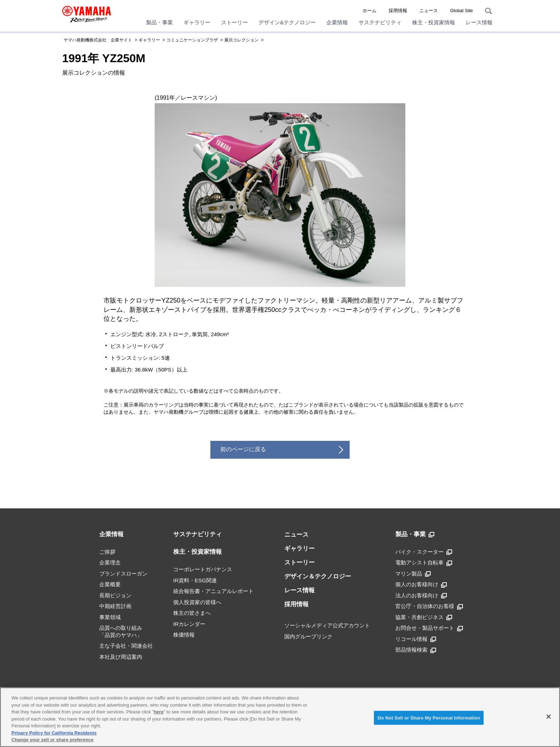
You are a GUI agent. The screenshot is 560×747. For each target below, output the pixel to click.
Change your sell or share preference (52, 740)
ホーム (369, 11)
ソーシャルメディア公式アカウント (327, 625)
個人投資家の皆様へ (197, 602)
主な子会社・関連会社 (126, 646)
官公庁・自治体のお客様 (429, 606)
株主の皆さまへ (192, 613)
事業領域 (110, 617)
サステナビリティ (380, 22)
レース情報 (479, 22)
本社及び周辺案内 (121, 657)
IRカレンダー (189, 624)
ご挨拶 (107, 552)
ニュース (429, 11)
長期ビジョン (115, 595)
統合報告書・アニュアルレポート (213, 591)
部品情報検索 (416, 650)
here (158, 712)
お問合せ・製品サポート (429, 628)
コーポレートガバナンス (203, 569)
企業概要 (110, 584)
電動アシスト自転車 (424, 563)
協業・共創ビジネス (424, 617)
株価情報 (184, 635)
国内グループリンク (308, 636)
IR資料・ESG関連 (195, 580)
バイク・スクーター (424, 552)
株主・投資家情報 (434, 22)
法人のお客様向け (421, 596)
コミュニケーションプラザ (192, 40)
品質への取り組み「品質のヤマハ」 (121, 631)
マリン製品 (413, 574)
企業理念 (110, 562)
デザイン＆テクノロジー (318, 576)
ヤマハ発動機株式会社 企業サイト (98, 40)
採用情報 (398, 11)
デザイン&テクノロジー (287, 22)
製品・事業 (159, 22)
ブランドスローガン (123, 574)
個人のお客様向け (421, 584)
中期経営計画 (115, 606)
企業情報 (337, 22)
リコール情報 (416, 639)
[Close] (549, 717)
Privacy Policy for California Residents (54, 733)
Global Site (461, 11)
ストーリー (234, 22)
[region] (280, 717)
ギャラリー (197, 22)
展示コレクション (241, 40)
